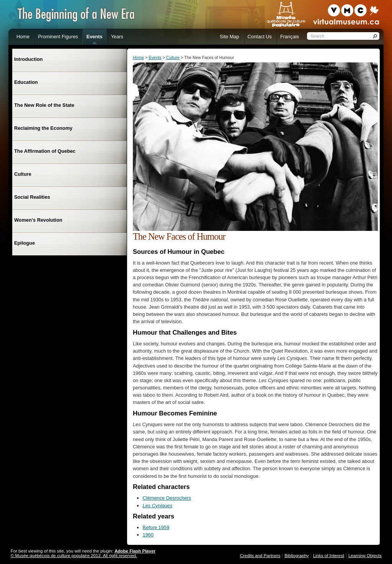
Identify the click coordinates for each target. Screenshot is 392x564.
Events (155, 57)
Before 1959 (156, 527)
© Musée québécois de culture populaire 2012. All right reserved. (74, 556)
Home (138, 57)
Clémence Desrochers (167, 498)
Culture (173, 57)
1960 (148, 535)
